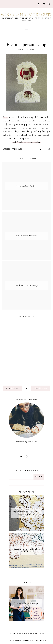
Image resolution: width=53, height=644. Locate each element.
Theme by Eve (40, 640)
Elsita (5, 117)
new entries (12, 388)
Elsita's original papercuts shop (26, 142)
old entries (41, 388)
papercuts (17, 149)
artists (7, 149)
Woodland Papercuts (27, 15)
